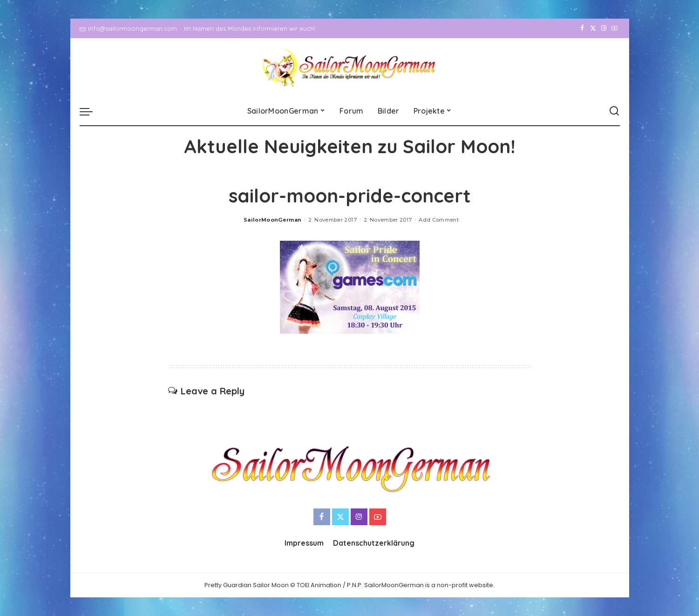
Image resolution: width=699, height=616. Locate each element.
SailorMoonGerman (273, 220)
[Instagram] (604, 28)
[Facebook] (582, 28)
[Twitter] (593, 28)
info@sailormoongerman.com (128, 28)
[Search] (614, 111)
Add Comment (439, 220)
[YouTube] (614, 28)
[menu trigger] (91, 111)
